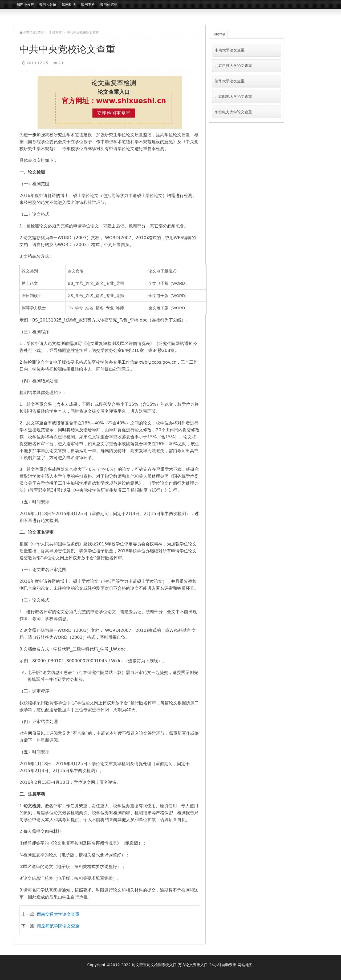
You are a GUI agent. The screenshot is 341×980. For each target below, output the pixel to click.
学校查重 (55, 33)
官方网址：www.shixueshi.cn (114, 101)
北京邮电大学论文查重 (233, 97)
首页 (41, 33)
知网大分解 (48, 4)
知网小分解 (25, 4)
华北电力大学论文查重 (233, 112)
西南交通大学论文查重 (58, 914)
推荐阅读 (220, 34)
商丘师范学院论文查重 (58, 926)
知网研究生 (109, 4)
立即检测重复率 (114, 113)
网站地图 (245, 965)
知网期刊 (69, 4)
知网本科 (88, 4)
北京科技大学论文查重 (233, 66)
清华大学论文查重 (230, 81)
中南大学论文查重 (230, 50)
